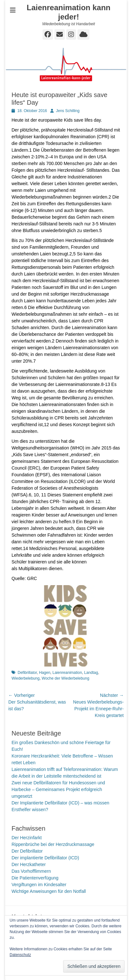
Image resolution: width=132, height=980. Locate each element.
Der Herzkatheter (29, 864)
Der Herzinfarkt (27, 838)
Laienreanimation (67, 673)
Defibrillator (27, 673)
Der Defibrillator (27, 851)
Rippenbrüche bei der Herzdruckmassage (53, 844)
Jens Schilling (68, 111)
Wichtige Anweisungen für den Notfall (49, 891)
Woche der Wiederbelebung (66, 678)
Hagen (45, 673)
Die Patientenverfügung (35, 878)
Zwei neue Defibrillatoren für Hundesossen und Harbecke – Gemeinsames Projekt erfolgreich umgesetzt (58, 789)
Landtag (91, 673)
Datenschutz (20, 955)
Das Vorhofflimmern (31, 871)
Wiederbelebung (25, 678)
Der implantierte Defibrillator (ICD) (45, 858)
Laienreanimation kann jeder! (68, 12)
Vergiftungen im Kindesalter (39, 885)
